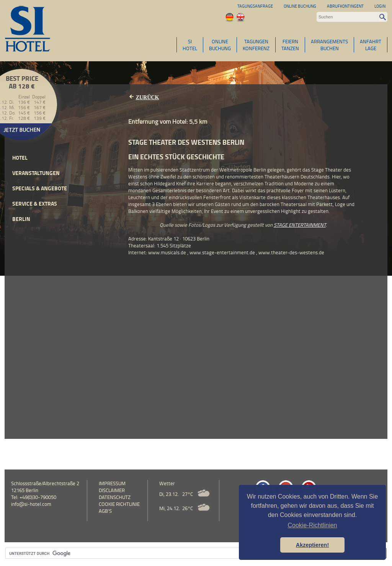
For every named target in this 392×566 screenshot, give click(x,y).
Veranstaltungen (36, 173)
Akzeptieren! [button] (312, 545)
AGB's (105, 511)
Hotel (20, 158)
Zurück (148, 97)
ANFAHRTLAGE (371, 45)
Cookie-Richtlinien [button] (313, 525)
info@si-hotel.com (31, 504)
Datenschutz (115, 497)
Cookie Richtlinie (119, 504)
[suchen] (179, 553)
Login (380, 6)
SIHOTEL (190, 45)
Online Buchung (300, 6)
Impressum (112, 483)
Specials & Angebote (40, 188)
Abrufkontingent (345, 6)
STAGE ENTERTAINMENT (300, 225)
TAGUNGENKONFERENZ (256, 45)
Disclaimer (112, 490)
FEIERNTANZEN (290, 45)
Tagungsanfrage (255, 6)
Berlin (21, 219)
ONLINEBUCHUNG (220, 45)
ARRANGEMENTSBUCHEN (329, 45)
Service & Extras (35, 204)
